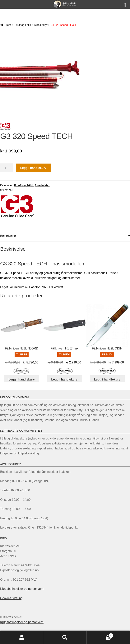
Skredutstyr (41, 25)
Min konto (22, 637)
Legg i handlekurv (33, 168)
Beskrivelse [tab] (8, 236)
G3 (11, 190)
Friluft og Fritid (22, 25)
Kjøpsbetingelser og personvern (22, 589)
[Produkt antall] (7, 168)
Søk (65, 637)
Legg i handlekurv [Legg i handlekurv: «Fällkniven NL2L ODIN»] (107, 379)
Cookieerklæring (11, 598)
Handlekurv (100, 635)
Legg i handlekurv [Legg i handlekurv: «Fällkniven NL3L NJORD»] (22, 379)
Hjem (8, 25)
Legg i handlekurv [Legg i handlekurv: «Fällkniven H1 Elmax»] (64, 379)
